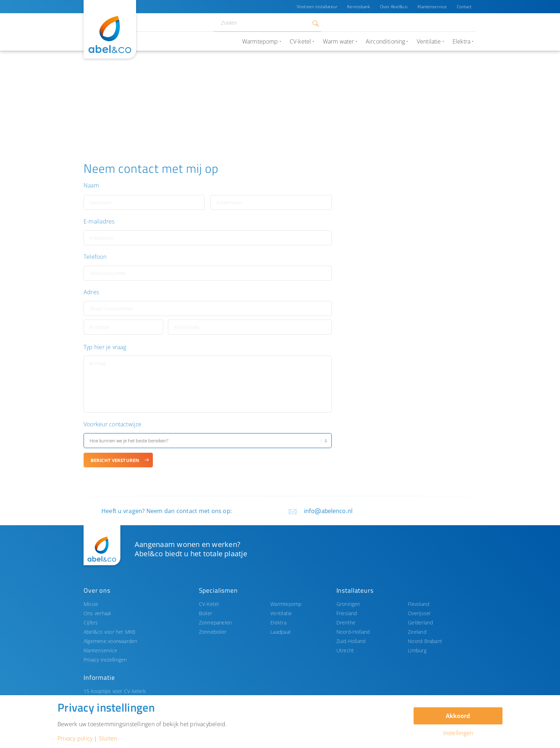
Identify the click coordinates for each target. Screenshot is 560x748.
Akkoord (458, 716)
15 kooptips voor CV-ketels (115, 691)
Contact (464, 7)
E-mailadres (99, 222)
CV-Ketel (209, 604)
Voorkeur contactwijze (112, 424)
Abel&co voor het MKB (110, 632)
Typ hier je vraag (105, 347)
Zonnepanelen (216, 623)
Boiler (206, 613)
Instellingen (458, 733)
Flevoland (419, 604)
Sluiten (108, 738)
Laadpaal (280, 632)
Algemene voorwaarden (111, 641)
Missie (91, 604)
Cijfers (91, 623)
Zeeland (417, 632)
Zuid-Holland (351, 641)
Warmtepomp (286, 604)
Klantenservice (432, 7)
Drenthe (346, 623)
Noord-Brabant (425, 641)
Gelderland (420, 623)
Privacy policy (75, 738)
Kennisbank (358, 7)
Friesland (347, 613)
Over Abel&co (393, 7)
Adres (91, 292)
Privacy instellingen (105, 660)
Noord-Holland (353, 632)
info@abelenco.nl (328, 511)
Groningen (348, 604)
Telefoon (95, 257)
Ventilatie (281, 613)
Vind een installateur (316, 7)
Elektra (278, 623)
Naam (91, 185)
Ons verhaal (97, 613)
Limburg (417, 650)
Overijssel (419, 613)
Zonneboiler (213, 632)
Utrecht (345, 650)
